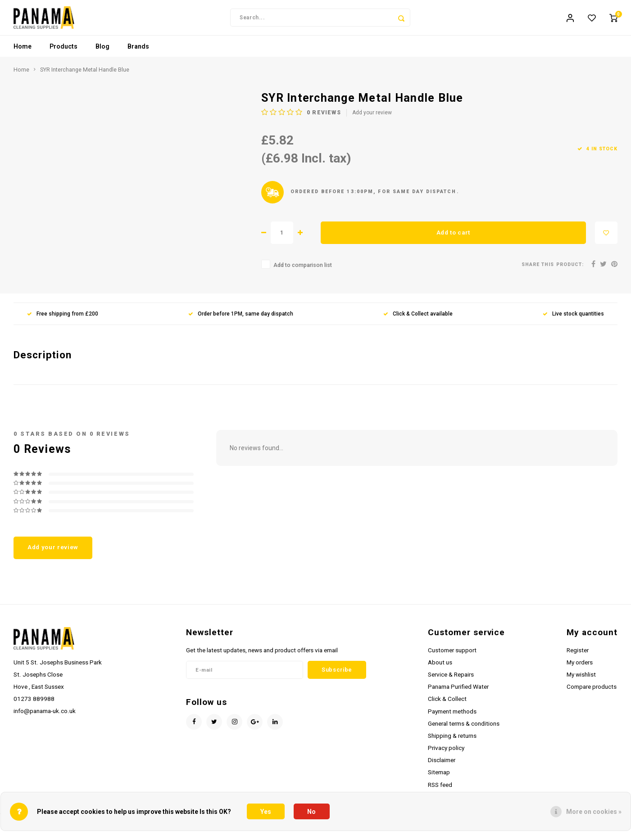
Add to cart (453, 237)
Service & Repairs (451, 680)
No (311, 812)
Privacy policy (446, 753)
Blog (102, 52)
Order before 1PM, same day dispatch (241, 319)
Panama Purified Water (458, 692)
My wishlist (581, 680)
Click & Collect (447, 704)
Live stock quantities (573, 319)
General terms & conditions (464, 728)
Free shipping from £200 (63, 319)
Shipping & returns (452, 741)
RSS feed (440, 790)
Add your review (372, 118)
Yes (266, 812)
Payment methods (452, 716)
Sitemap (439, 777)
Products (64, 52)
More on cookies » (594, 812)
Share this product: (553, 269)
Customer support (452, 655)
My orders (580, 668)
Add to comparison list (303, 270)
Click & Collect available (418, 319)
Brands (138, 52)
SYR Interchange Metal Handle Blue (85, 75)
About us (440, 668)
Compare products (592, 692)
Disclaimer (442, 765)
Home (23, 52)
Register (578, 655)
